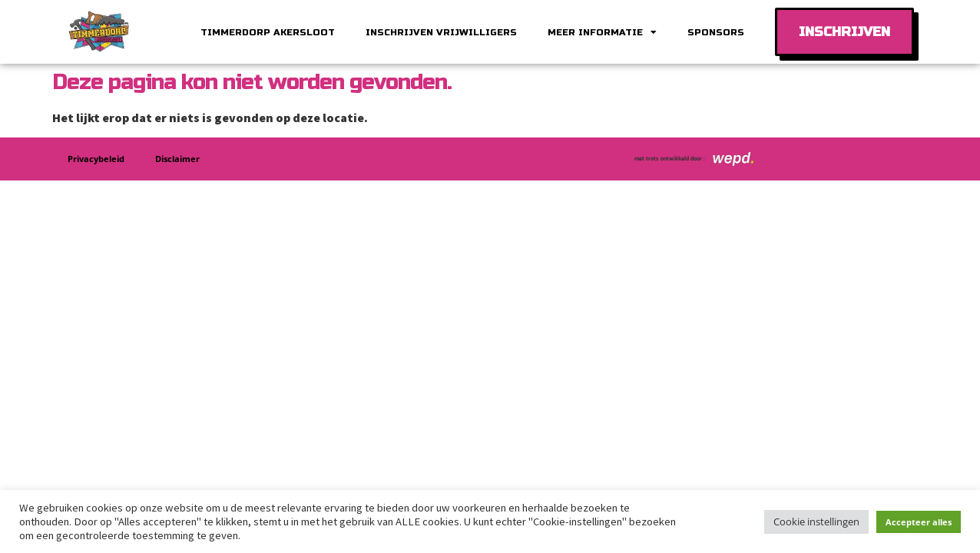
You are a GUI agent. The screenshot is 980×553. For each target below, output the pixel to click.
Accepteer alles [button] (919, 522)
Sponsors (716, 32)
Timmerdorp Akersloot (268, 32)
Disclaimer (177, 159)
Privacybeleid (96, 159)
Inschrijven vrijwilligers (441, 32)
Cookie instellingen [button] (816, 522)
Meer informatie (602, 32)
